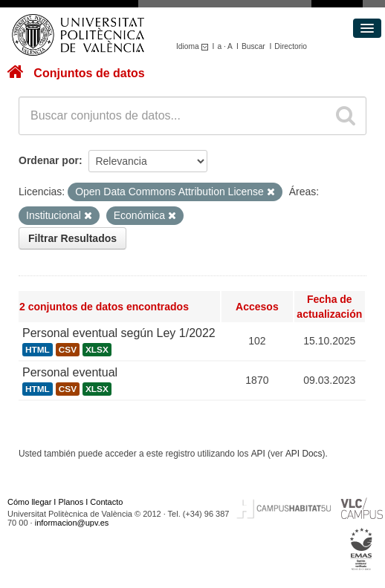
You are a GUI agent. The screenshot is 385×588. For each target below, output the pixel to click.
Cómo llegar (29, 502)
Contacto (106, 502)
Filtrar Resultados (72, 238)
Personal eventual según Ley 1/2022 (119, 333)
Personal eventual (70, 372)
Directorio (291, 46)
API (258, 454)
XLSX (97, 350)
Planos (71, 502)
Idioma (194, 46)
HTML (38, 350)
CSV (68, 350)
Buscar (253, 46)
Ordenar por (49, 160)
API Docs (304, 454)
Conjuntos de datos (89, 73)
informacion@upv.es (72, 523)
